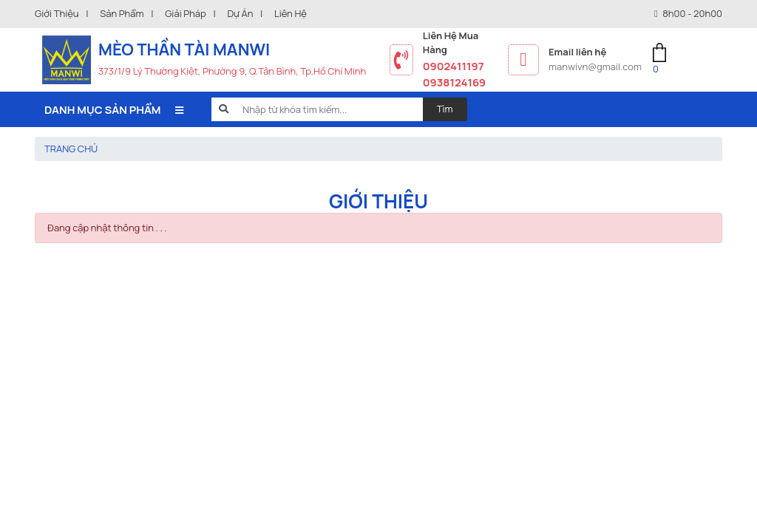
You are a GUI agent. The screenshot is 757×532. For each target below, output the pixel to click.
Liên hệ (291, 13)
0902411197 (454, 66)
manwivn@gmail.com (595, 66)
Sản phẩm (122, 13)
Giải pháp (186, 13)
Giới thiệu (57, 13)
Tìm (445, 109)
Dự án (240, 13)
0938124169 (454, 82)
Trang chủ (71, 149)
